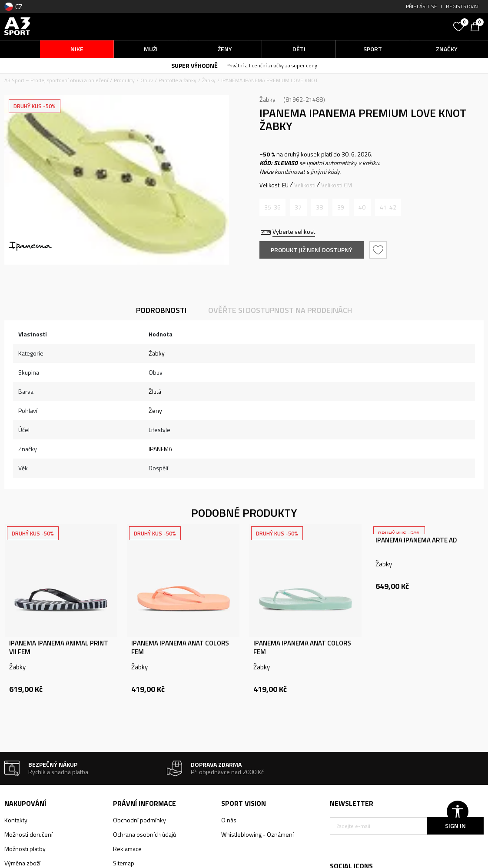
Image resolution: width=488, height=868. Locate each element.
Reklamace (127, 849)
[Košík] (477, 26)
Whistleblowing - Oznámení (257, 834)
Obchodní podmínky (139, 820)
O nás (229, 820)
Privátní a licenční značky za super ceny (272, 65)
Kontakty (16, 820)
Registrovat (463, 6)
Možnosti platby (25, 849)
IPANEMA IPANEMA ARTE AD (416, 540)
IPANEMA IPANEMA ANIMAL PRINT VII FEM (59, 648)
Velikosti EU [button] (274, 185)
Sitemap (124, 863)
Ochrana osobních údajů (144, 834)
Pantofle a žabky (178, 80)
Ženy (155, 411)
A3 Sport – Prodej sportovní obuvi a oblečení (56, 80)
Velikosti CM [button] (337, 185)
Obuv (147, 80)
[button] (389, 26)
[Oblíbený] (460, 26)
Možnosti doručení (28, 834)
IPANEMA (160, 449)
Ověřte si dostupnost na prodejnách (280, 310)
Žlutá (155, 391)
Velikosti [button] (305, 185)
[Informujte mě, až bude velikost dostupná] (272, 207)
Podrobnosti (161, 310)
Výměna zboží (22, 863)
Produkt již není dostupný (312, 250)
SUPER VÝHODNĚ (194, 65)
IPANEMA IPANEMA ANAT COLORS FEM (180, 648)
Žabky (209, 80)
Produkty (124, 80)
